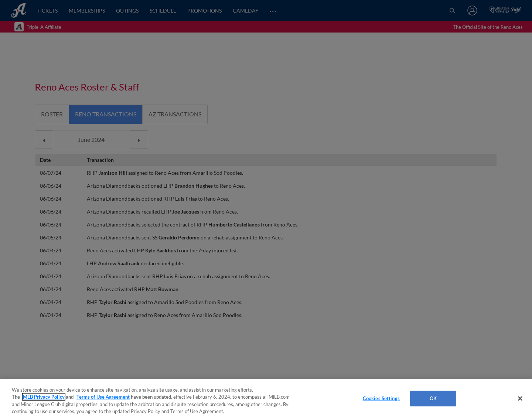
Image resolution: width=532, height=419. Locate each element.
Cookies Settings (381, 398)
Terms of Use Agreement (103, 397)
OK (433, 398)
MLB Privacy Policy (44, 397)
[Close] (520, 398)
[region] (266, 399)
